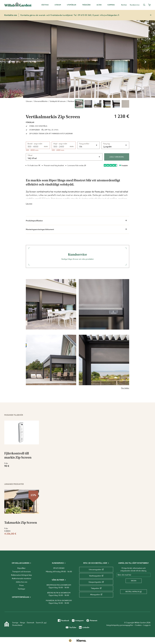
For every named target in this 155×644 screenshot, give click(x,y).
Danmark (30, 623)
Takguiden (96, 588)
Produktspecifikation (76, 221)
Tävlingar (21, 589)
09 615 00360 (59, 568)
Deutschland (17, 625)
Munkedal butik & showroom (59, 601)
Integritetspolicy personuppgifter (120, 625)
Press (21, 585)
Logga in (147, 625)
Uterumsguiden (96, 570)
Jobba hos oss (22, 582)
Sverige (15, 623)
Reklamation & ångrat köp (21, 575)
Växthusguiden (96, 576)
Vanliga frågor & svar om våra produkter (77, 256)
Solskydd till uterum (58, 101)
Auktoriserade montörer (22, 579)
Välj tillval (32, 158)
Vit (81, 147)
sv (45, 623)
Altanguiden (96, 595)
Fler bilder (125, 388)
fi (43, 623)
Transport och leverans (21, 572)
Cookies (138, 625)
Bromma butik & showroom (59, 585)
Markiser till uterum (75, 101)
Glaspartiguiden (96, 582)
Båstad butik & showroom (59, 593)
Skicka (134, 581)
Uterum (29, 101)
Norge (23, 623)
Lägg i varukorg (117, 157)
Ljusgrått (107, 147)
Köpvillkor (21, 568)
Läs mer (29, 204)
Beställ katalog (134, 592)
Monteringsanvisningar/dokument (76, 229)
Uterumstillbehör (41, 101)
